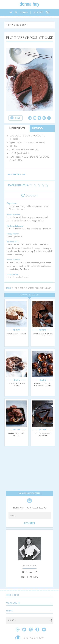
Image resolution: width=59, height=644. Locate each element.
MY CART (38, 12)
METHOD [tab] (37, 128)
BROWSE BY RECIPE (17, 25)
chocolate (17, 288)
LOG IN (24, 12)
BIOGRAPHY (29, 572)
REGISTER (29, 523)
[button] (30, 595)
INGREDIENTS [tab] (17, 128)
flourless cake (43, 288)
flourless (29, 288)
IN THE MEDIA (29, 577)
